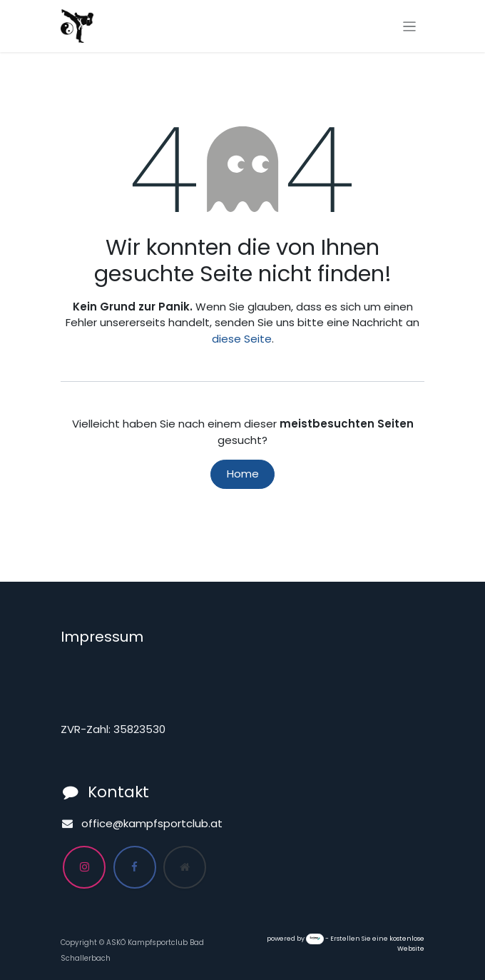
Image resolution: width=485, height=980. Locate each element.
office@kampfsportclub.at (152, 823)
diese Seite (242, 339)
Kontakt (118, 792)
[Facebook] (135, 867)
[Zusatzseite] (185, 867)
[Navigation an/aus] (410, 26)
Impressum (102, 637)
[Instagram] (84, 867)
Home (243, 474)
